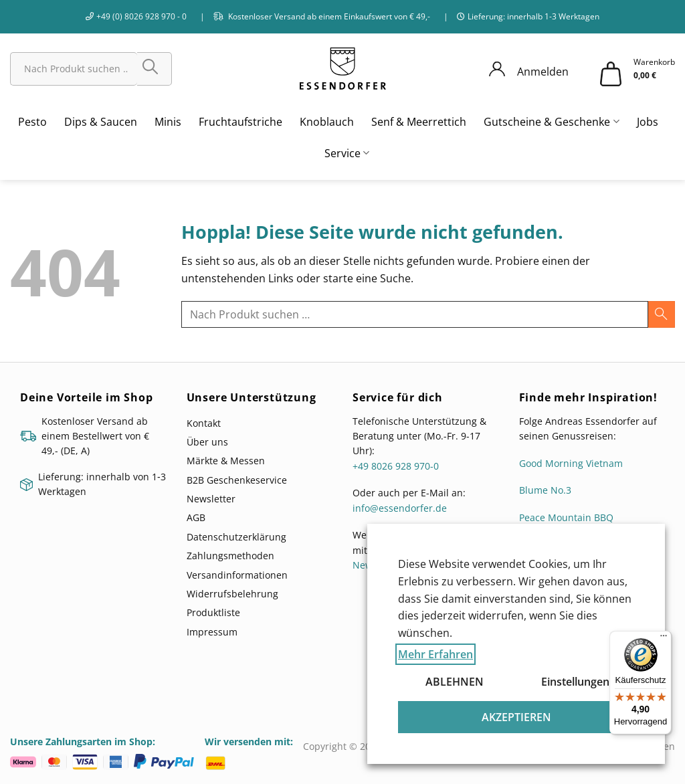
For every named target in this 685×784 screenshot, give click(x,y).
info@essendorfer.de (400, 508)
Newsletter (211, 499)
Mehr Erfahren (435, 654)
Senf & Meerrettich (419, 122)
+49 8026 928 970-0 (396, 466)
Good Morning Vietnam (571, 463)
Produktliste (213, 612)
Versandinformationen (237, 575)
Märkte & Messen (226, 461)
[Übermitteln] (155, 69)
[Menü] (664, 639)
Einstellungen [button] (575, 682)
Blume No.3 (545, 490)
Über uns (207, 442)
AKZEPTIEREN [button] (516, 717)
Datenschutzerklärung (236, 537)
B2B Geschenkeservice (237, 480)
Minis (168, 122)
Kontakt (204, 423)
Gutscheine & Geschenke (551, 122)
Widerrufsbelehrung (232, 594)
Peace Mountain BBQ (566, 517)
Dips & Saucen (101, 122)
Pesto (32, 122)
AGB (196, 517)
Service (347, 153)
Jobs (648, 122)
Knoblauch (327, 122)
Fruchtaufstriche (240, 122)
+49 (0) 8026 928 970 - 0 (141, 16)
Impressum (212, 632)
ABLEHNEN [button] (455, 682)
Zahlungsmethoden (230, 556)
